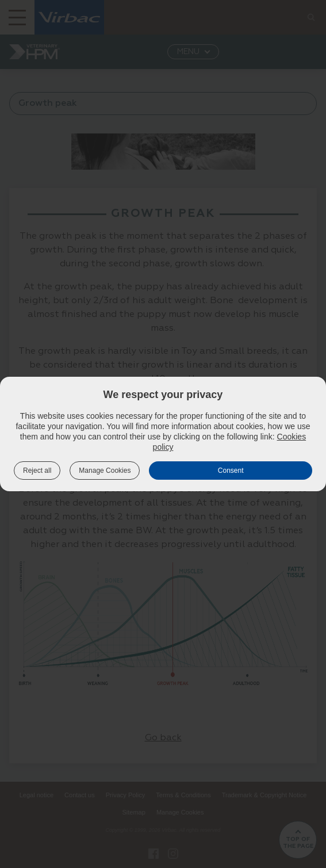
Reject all (37, 471)
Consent (231, 471)
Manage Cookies (105, 471)
